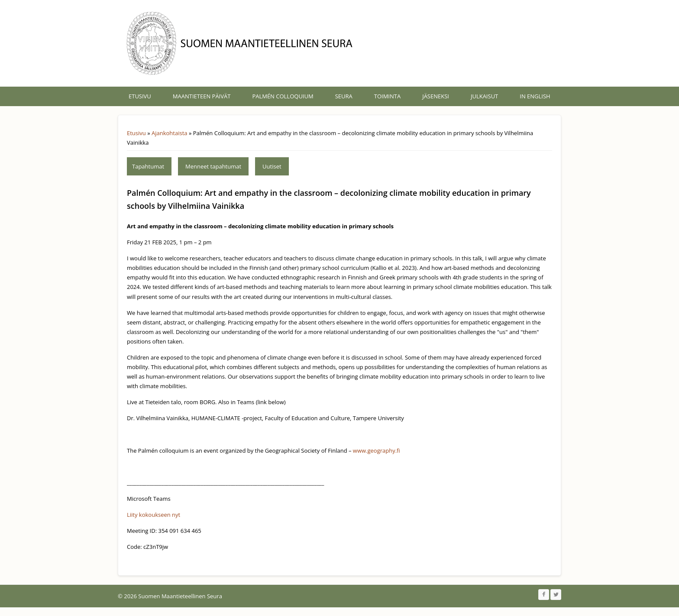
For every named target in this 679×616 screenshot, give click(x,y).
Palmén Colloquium (283, 96)
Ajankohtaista (170, 133)
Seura (344, 96)
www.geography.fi (377, 451)
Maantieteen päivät (202, 96)
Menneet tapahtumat (213, 166)
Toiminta (387, 96)
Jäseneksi (436, 96)
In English (535, 96)
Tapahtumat (148, 166)
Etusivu (140, 96)
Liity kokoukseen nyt (154, 515)
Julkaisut (484, 96)
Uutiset (272, 166)
